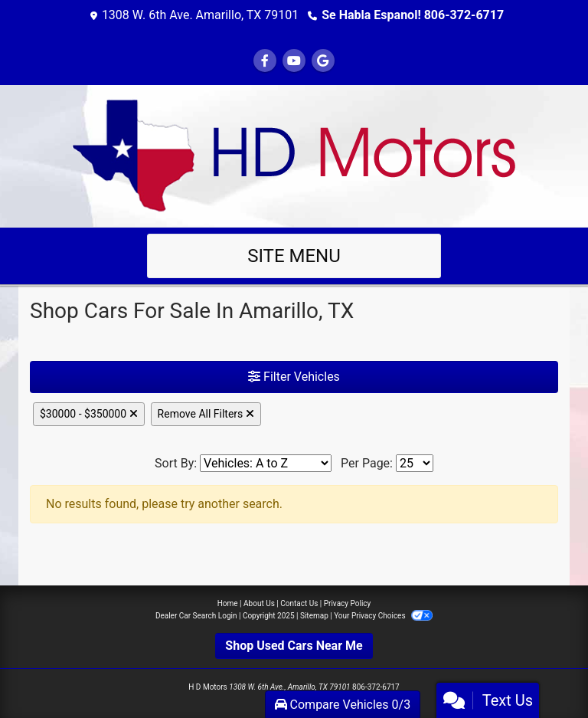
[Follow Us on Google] (323, 61)
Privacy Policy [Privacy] (348, 603)
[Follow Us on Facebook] (265, 61)
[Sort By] (266, 463)
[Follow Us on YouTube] (294, 61)
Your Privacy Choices (383, 616)
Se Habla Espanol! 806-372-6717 (413, 15)
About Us (259, 603)
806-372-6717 (376, 687)
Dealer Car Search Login (196, 616)
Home (228, 603)
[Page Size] (415, 463)
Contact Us (299, 603)
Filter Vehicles (294, 377)
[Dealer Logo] (294, 155)
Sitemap (314, 616)
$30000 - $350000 (89, 414)
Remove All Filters (206, 414)
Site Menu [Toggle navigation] (294, 256)
